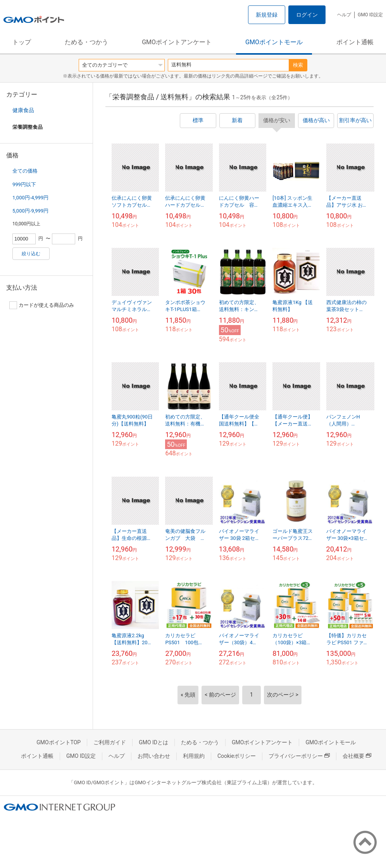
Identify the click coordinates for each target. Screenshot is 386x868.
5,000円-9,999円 (30, 211)
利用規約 (194, 756)
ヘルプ (344, 15)
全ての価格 (25, 171)
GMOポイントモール (274, 42)
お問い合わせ (154, 756)
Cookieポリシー (237, 756)
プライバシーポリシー (299, 756)
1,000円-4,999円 (30, 198)
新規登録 (267, 15)
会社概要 (357, 756)
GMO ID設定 (370, 15)
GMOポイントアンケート (177, 42)
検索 (298, 65)
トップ (22, 42)
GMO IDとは (153, 742)
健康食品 (23, 110)
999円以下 (24, 184)
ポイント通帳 (355, 42)
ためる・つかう (86, 42)
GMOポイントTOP (59, 742)
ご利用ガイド (110, 742)
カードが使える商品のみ (42, 305)
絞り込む (31, 254)
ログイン (307, 15)
